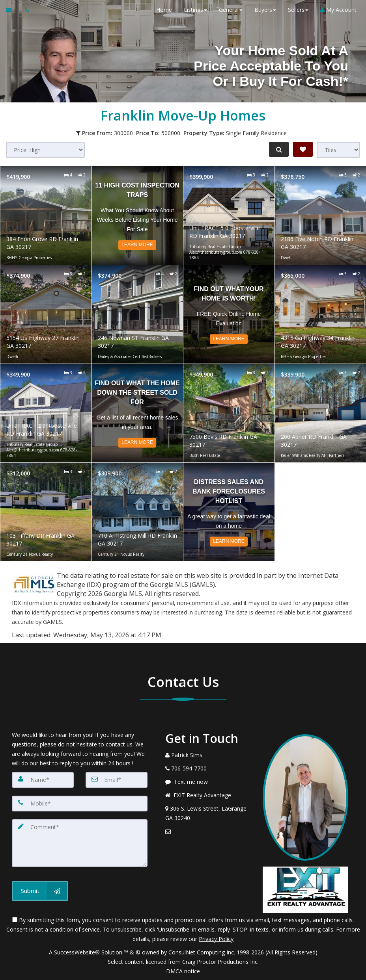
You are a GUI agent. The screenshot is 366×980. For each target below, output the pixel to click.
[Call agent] (25, 10)
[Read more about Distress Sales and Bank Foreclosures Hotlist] (229, 512)
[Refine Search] (278, 149)
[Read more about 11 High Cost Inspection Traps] (137, 215)
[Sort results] (45, 150)
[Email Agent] (12, 10)
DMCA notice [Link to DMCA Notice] (183, 971)
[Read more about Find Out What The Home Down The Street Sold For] (137, 413)
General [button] (228, 10)
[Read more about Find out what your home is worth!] (229, 314)
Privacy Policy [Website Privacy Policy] (216, 939)
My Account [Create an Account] (336, 10)
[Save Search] (303, 149)
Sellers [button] (296, 10)
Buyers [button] (263, 10)
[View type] (338, 150)
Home (162, 10)
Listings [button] (193, 10)
